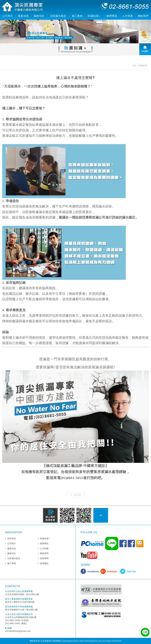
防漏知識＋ (95, 16)
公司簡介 (8, 16)
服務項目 (39, 16)
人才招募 (128, 16)
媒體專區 (112, 16)
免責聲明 (44, 558)
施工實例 (77, 16)
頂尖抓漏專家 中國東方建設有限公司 (23, 7)
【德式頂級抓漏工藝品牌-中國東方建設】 (75, 466)
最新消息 (23, 16)
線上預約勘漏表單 (50, 515)
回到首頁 (12, 539)
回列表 (76, 495)
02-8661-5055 (125, 6)
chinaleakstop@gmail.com (18, 631)
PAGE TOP (101, 515)
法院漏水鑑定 (58, 16)
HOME (145, 49)
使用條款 (44, 563)
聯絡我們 (143, 16)
